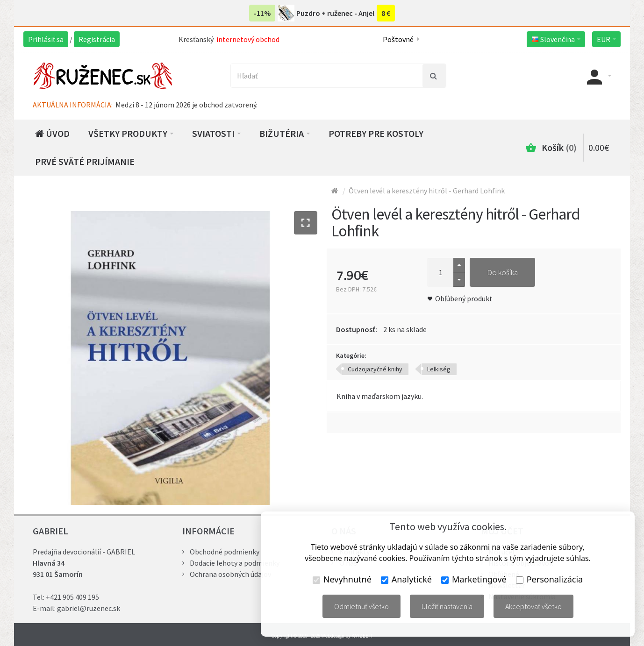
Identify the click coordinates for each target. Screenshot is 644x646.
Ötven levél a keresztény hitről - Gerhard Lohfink (427, 191)
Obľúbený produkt (464, 298)
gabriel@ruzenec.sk (89, 608)
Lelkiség (439, 369)
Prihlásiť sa (46, 39)
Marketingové (474, 579)
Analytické (406, 579)
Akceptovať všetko (533, 606)
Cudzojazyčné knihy (375, 369)
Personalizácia (549, 579)
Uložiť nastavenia (447, 606)
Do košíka (502, 272)
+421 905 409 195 (72, 597)
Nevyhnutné (342, 579)
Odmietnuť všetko (361, 606)
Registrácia (97, 39)
